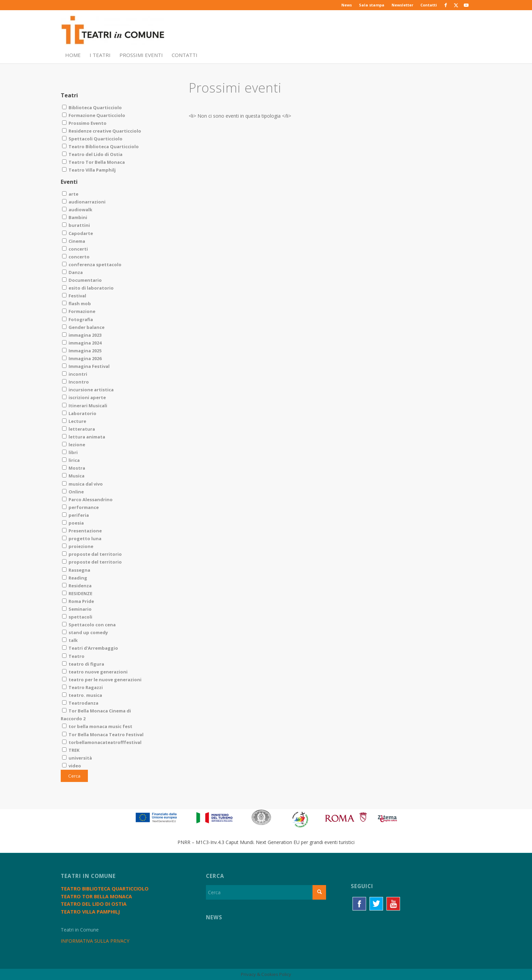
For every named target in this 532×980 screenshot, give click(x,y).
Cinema (74, 241)
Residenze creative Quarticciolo (102, 131)
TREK (71, 750)
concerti (75, 249)
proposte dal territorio (92, 554)
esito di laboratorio (88, 288)
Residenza (77, 586)
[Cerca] (266, 892)
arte (70, 194)
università (77, 758)
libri (70, 452)
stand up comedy (85, 632)
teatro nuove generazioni (95, 672)
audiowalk (77, 210)
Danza (72, 272)
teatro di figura (83, 664)
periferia (75, 515)
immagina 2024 (82, 343)
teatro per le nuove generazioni (102, 680)
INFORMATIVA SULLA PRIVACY (95, 941)
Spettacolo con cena (89, 625)
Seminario (77, 609)
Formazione (79, 311)
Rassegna (76, 570)
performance (80, 507)
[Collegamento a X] (456, 5)
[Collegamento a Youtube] (466, 5)
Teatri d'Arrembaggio (90, 648)
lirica (71, 460)
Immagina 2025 (82, 351)
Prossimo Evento (84, 123)
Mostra (74, 468)
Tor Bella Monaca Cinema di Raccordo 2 (96, 715)
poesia (73, 523)
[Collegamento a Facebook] (446, 5)
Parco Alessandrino (87, 499)
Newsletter (402, 5)
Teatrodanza (80, 703)
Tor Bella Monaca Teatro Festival (103, 734)
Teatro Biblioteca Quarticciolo (100, 146)
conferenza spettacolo (92, 264)
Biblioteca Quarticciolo (92, 107)
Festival (74, 296)
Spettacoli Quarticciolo (92, 139)
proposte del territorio (92, 562)
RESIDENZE (77, 593)
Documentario (82, 280)
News (347, 5)
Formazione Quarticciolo (94, 115)
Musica (73, 476)
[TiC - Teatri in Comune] (113, 31)
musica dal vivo (82, 484)
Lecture (74, 421)
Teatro (73, 656)
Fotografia (78, 319)
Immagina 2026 (82, 358)
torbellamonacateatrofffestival (102, 742)
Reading (75, 578)
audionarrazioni (84, 202)
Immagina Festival (86, 366)
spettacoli (77, 617)
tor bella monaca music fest (97, 726)
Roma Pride (78, 601)
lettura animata (84, 437)
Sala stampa (372, 5)
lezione (74, 445)
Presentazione (82, 531)
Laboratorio (79, 413)
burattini (76, 225)
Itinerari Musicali (85, 406)
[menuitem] (347, 5)
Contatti (429, 5)
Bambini (75, 217)
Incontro (75, 382)
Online (73, 492)
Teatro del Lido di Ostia (92, 154)
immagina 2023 (82, 335)
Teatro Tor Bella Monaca (93, 162)
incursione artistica (88, 390)
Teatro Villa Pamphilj (89, 170)
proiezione (78, 546)
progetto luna (82, 538)
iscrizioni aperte (84, 397)
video (72, 766)
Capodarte (78, 233)
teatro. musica (82, 695)
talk (70, 640)
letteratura (79, 429)
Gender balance (83, 327)
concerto (76, 257)
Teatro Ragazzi (82, 687)
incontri (75, 374)
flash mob (77, 303)
